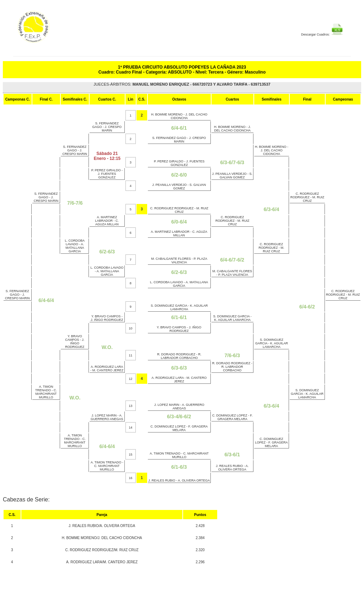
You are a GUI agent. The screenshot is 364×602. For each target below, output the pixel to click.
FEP (53, 31)
